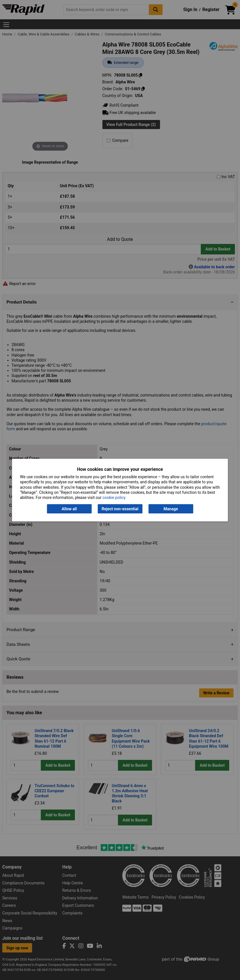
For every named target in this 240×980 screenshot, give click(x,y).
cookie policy (114, 498)
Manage (171, 509)
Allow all (69, 509)
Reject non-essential (120, 509)
